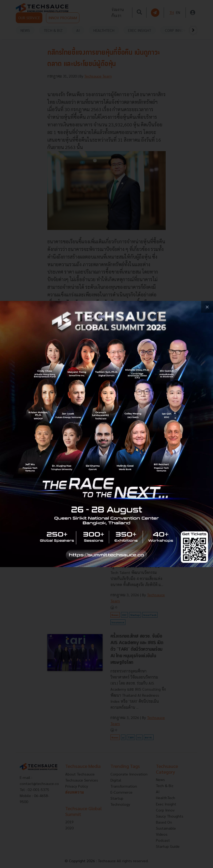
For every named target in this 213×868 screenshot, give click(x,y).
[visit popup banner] (106, 434)
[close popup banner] (207, 307)
